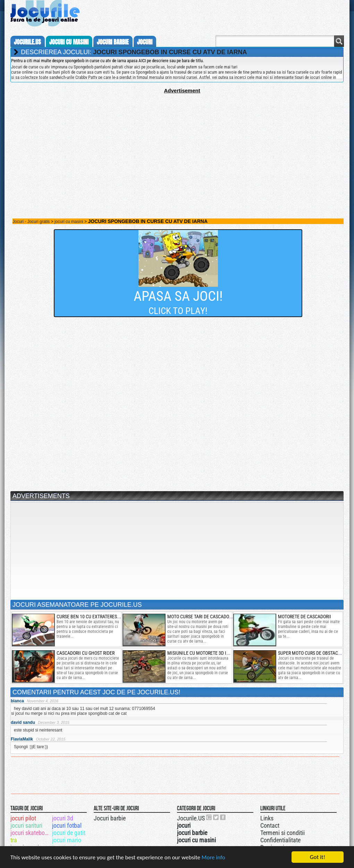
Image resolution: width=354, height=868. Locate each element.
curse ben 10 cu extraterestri (90, 617)
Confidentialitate (280, 840)
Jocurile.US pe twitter (216, 817)
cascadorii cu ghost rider (86, 653)
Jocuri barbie (110, 818)
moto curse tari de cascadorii (201, 617)
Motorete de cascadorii (305, 617)
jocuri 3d (63, 818)
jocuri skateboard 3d (31, 833)
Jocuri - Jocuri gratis (31, 222)
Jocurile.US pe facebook (223, 817)
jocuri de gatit (69, 833)
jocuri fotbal (67, 825)
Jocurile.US (191, 818)
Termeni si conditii (283, 833)
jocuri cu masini (69, 42)
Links (267, 818)
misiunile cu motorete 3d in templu (207, 653)
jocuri (145, 42)
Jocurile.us (27, 42)
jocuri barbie (113, 42)
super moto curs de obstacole (312, 653)
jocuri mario (67, 840)
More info (213, 858)
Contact (270, 825)
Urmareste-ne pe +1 (209, 817)
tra (14, 840)
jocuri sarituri (26, 825)
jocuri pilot (23, 818)
